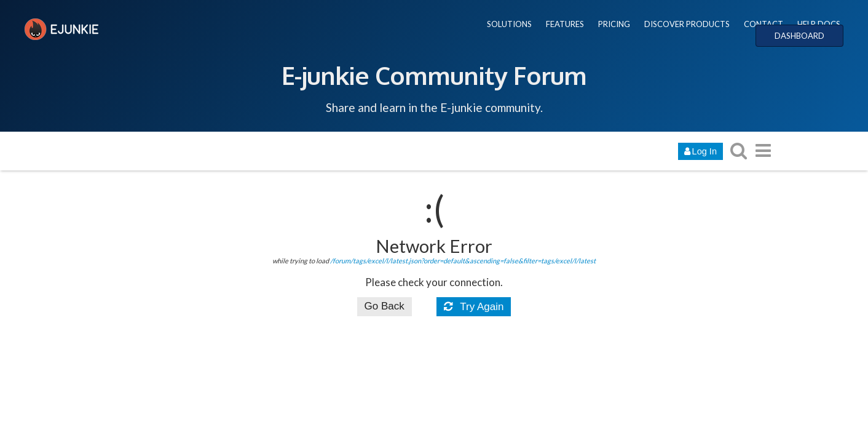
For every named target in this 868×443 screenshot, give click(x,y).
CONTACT (763, 24)
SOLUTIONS (509, 24)
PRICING (614, 24)
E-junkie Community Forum (434, 75)
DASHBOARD (799, 36)
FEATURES (565, 24)
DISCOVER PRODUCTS (687, 24)
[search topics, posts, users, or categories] (738, 150)
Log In (700, 151)
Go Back (385, 306)
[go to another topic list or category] (763, 150)
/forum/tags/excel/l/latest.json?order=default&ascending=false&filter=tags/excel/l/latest (463, 261)
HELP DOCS (819, 24)
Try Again (474, 307)
